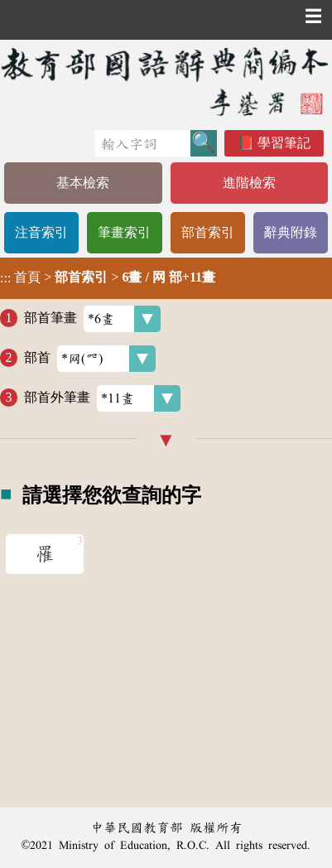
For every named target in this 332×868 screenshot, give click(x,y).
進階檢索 (249, 183)
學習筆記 (284, 143)
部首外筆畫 (102, 398)
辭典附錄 (291, 232)
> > (108, 277)
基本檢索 (83, 183)
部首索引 (208, 232)
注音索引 (41, 232)
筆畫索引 (124, 232)
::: (5, 278)
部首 (90, 359)
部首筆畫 (92, 319)
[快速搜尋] (143, 143)
